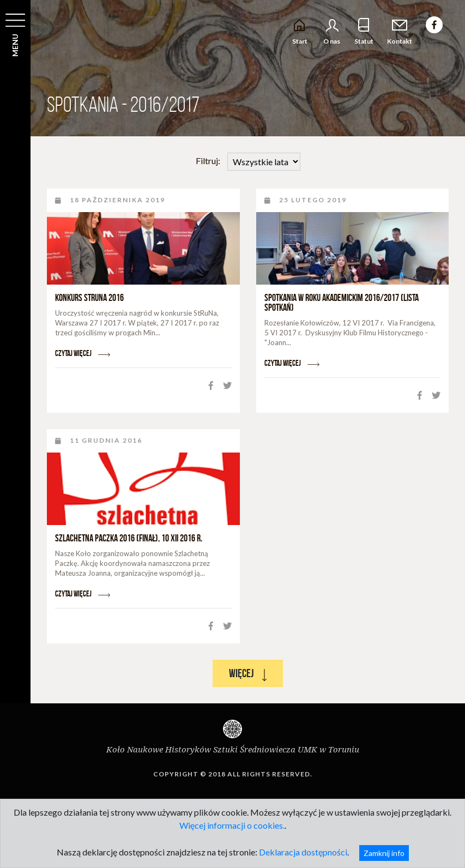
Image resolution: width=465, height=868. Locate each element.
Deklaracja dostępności (303, 852)
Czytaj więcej (83, 353)
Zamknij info (384, 853)
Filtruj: (248, 162)
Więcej (247, 674)
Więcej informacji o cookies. (232, 825)
